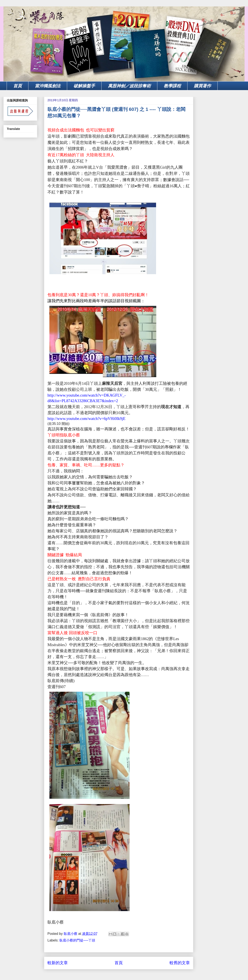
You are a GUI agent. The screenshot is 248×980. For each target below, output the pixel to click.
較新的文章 (58, 963)
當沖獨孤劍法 (48, 86)
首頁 (18, 86)
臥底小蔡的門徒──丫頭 (77, 940)
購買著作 (202, 86)
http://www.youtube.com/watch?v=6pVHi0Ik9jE (86, 419)
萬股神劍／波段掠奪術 (129, 86)
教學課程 (172, 86)
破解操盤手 (84, 86)
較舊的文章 (180, 963)
